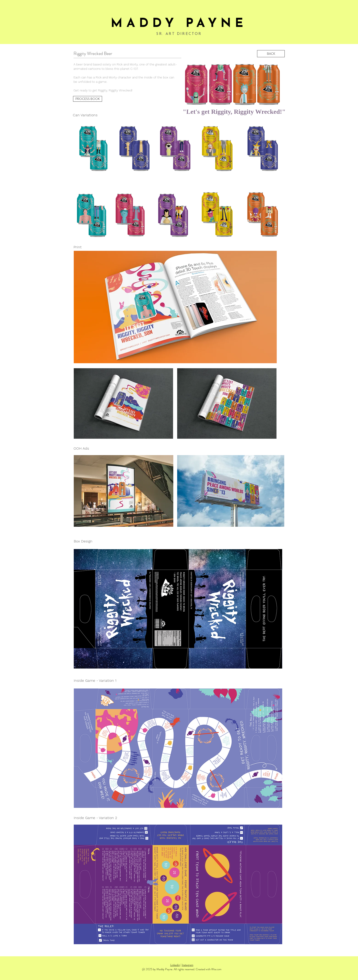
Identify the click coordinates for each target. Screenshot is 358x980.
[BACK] (271, 54)
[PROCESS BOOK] (88, 99)
